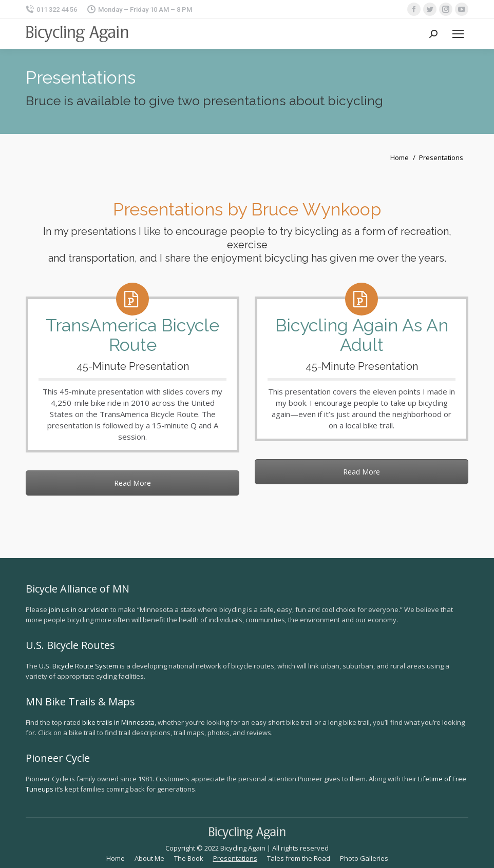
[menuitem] (116, 858)
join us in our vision (79, 609)
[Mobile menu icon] (458, 34)
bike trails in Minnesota (118, 722)
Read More (132, 483)
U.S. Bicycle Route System (79, 666)
